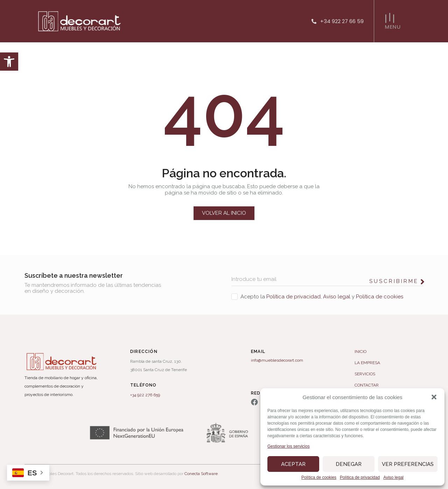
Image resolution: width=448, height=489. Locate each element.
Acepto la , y (322, 297)
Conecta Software (201, 474)
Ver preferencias (408, 464)
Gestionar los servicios (289, 447)
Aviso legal (393, 478)
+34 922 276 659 (145, 395)
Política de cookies (319, 478)
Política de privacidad (360, 478)
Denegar (349, 464)
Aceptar (293, 464)
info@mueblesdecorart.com (277, 360)
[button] (9, 62)
